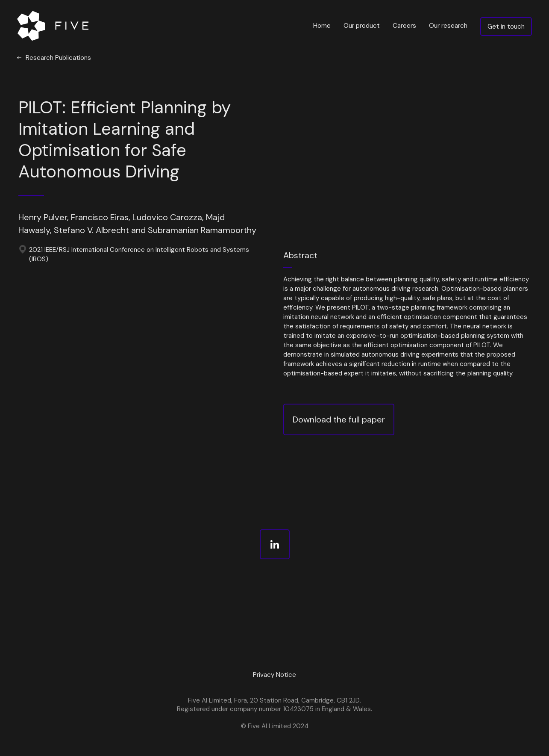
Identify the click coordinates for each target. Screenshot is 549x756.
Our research (448, 26)
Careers (404, 26)
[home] (55, 26)
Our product (362, 26)
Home (322, 26)
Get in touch (506, 27)
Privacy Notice (274, 675)
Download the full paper (339, 419)
